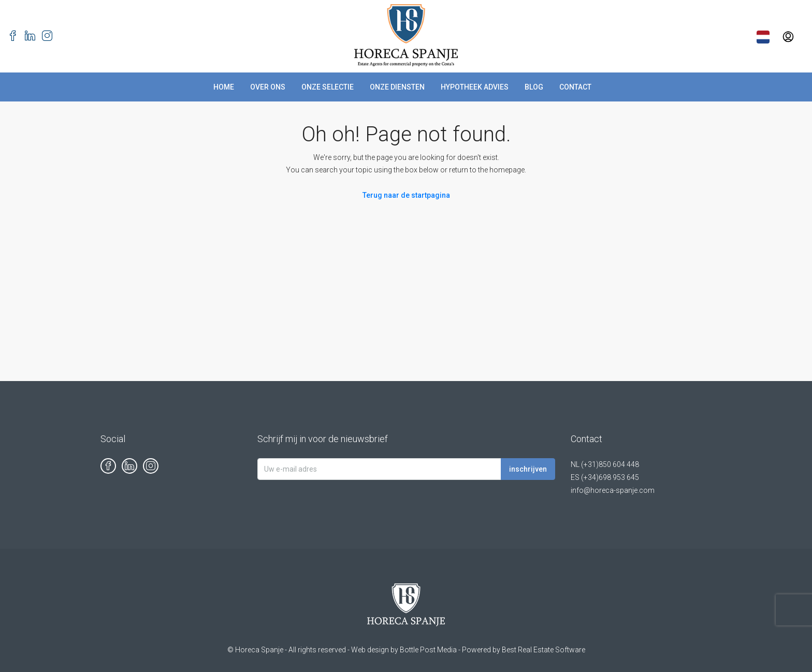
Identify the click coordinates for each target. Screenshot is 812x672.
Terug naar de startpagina (406, 195)
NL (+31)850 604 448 (605, 464)
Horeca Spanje (259, 650)
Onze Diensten (397, 87)
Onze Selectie (328, 87)
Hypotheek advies (475, 87)
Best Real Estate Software (543, 650)
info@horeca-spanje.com (613, 490)
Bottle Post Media (428, 650)
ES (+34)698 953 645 (605, 477)
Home (224, 87)
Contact (575, 87)
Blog (534, 87)
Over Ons (268, 87)
